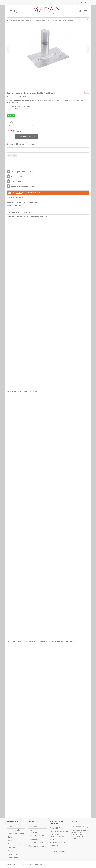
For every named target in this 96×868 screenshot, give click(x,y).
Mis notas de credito (36, 836)
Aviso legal (12, 840)
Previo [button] (8, 49)
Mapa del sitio (13, 858)
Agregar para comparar (27, 144)
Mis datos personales (37, 843)
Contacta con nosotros (16, 834)
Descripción (14, 212)
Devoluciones (13, 854)
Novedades (12, 827)
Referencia (10, 96)
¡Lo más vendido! (14, 830)
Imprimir (12, 144)
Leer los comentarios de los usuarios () (22, 202)
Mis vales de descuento (38, 846)
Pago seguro (12, 847)
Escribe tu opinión (14, 206)
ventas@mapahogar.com (59, 851)
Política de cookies (15, 851)
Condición (18, 96)
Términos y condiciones (16, 844)
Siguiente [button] (88, 49)
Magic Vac (13, 156)
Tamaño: (10, 122)
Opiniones (27, 212)
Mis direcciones (35, 839)
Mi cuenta (32, 822)
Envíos (10, 837)
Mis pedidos (34, 827)
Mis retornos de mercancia (35, 831)
